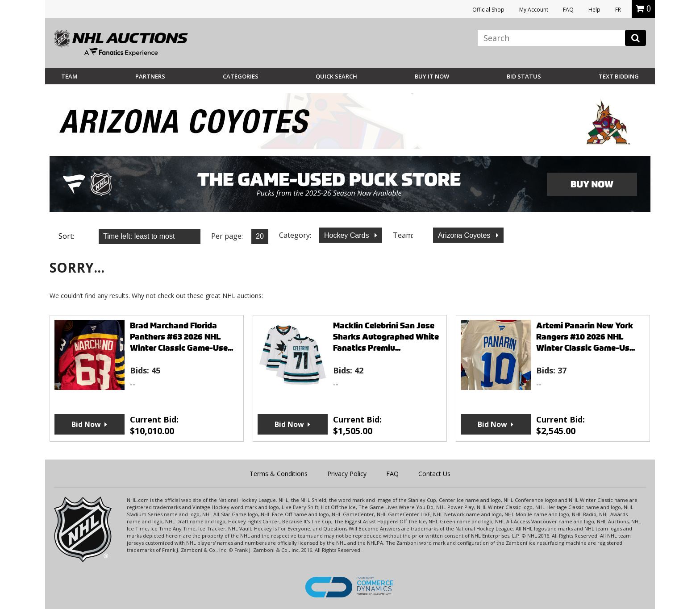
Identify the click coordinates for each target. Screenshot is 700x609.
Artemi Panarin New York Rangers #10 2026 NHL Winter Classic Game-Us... (585, 337)
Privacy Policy (347, 474)
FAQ (568, 10)
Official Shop (488, 10)
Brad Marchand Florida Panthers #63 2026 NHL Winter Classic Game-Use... (181, 337)
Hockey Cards (348, 235)
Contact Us (434, 474)
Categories (241, 76)
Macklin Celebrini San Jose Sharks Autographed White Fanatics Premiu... (386, 337)
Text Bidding (619, 76)
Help (594, 10)
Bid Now (86, 424)
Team (69, 76)
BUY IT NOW (432, 76)
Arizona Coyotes (465, 235)
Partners (150, 76)
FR (618, 10)
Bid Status (524, 76)
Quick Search (336, 76)
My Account (534, 10)
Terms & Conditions (279, 474)
